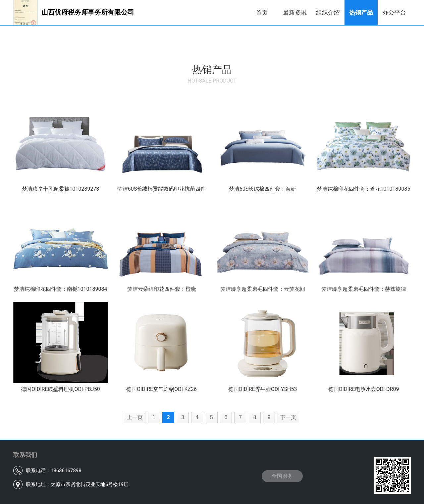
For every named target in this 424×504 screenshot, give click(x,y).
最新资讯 (295, 12)
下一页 (288, 417)
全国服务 (282, 476)
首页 (262, 12)
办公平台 (394, 12)
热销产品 (361, 12)
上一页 (135, 417)
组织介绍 (328, 12)
